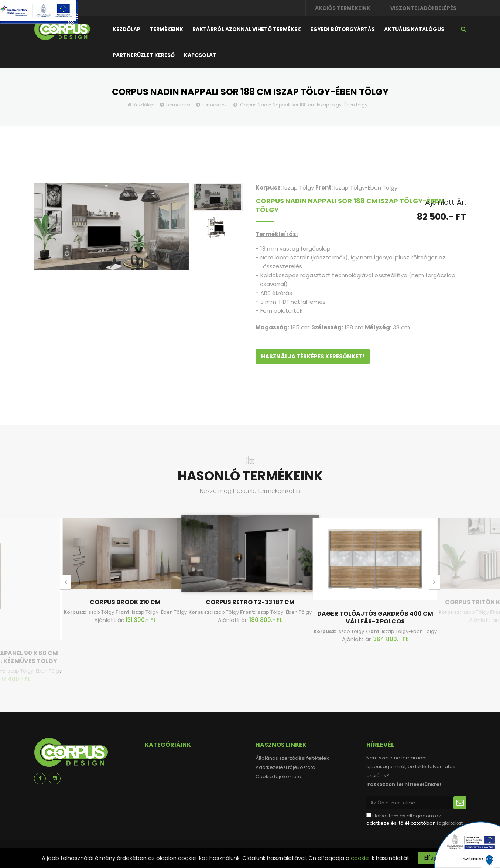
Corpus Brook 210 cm (125, 602)
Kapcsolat (200, 55)
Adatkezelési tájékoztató (285, 767)
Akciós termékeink (343, 8)
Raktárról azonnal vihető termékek (247, 29)
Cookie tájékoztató (278, 777)
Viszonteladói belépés (423, 8)
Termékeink (166, 29)
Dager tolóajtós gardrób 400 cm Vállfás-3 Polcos (375, 617)
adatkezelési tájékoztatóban (401, 823)
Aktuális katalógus (414, 29)
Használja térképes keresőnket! (313, 356)
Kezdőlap (126, 29)
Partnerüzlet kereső (144, 55)
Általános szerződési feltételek (292, 758)
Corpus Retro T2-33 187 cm (250, 602)
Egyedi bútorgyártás (343, 29)
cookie (360, 858)
